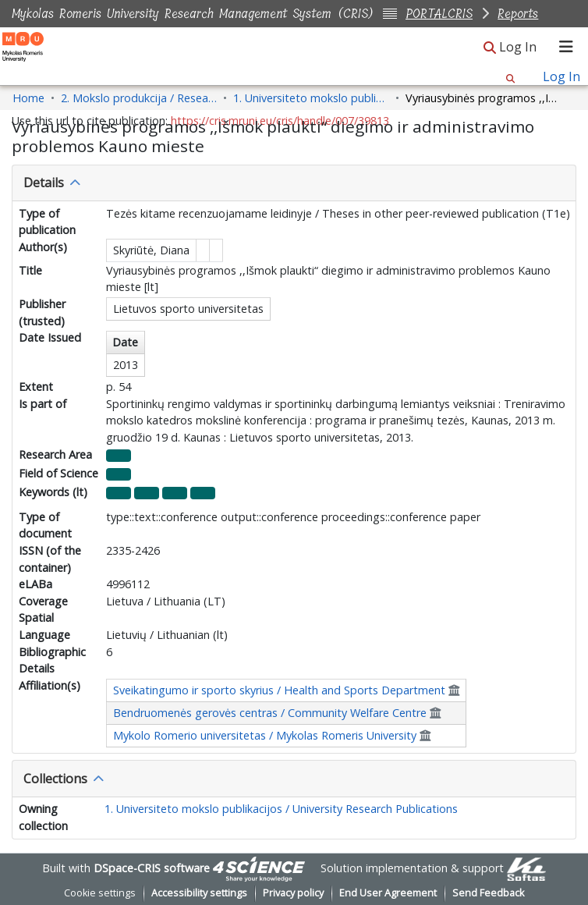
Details (44, 183)
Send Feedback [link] (488, 893)
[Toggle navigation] (566, 47)
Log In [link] (519, 47)
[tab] (294, 183)
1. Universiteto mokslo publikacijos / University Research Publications (281, 809)
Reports (518, 14)
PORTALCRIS (439, 14)
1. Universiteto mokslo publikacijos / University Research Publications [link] (311, 98)
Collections (55, 779)
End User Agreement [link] (388, 893)
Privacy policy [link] (293, 893)
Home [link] (28, 98)
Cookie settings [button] (100, 893)
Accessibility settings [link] (199, 893)
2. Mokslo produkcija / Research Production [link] (139, 98)
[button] (490, 48)
